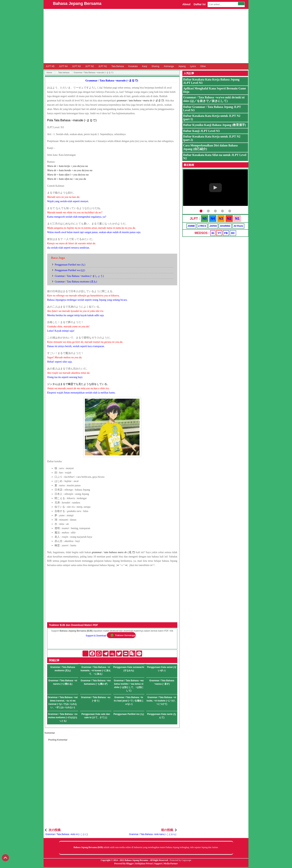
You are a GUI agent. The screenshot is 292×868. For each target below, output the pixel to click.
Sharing (155, 66)
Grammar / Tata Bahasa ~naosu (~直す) (162, 682)
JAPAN (213, 226)
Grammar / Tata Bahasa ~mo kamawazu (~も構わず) (96, 682)
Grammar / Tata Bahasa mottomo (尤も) (76, 282)
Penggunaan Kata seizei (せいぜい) (162, 669)
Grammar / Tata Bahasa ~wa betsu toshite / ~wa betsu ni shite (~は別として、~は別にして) (129, 686)
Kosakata (133, 66)
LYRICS (202, 226)
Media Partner (171, 864)
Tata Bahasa (118, 66)
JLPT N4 (63, 66)
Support (158, 864)
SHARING (225, 226)
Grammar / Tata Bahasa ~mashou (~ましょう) (79, 276)
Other (203, 66)
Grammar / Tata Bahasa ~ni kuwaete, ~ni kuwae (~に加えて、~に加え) (96, 671)
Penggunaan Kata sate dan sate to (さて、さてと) (96, 716)
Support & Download (96, 636)
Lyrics (193, 66)
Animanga (169, 66)
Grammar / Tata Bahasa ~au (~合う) (96, 699)
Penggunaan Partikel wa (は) (70, 270)
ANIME (191, 226)
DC (233, 233)
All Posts (238, 226)
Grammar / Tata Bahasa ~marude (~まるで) (112, 80)
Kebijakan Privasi (144, 864)
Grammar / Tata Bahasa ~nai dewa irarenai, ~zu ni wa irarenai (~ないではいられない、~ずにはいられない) (63, 702)
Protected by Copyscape (180, 860)
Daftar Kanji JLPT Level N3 (201, 131)
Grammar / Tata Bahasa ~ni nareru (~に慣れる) (63, 682)
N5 (205, 219)
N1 (237, 219)
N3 (221, 219)
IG (213, 233)
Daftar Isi (200, 4)
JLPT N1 (103, 66)
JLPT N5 (50, 66)
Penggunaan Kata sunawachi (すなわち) (129, 669)
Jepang (182, 66)
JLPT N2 (89, 66)
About (186, 4)
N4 (213, 219)
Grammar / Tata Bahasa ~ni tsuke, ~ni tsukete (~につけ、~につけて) (162, 701)
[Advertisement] (146, 36)
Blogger (130, 864)
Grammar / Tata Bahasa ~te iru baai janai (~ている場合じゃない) (129, 701)
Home (49, 72)
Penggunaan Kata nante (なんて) (162, 716)
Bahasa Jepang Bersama (77, 3)
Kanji (145, 66)
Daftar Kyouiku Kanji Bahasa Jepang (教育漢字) (215, 125)
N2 (229, 219)
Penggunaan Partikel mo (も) (70, 265)
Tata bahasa (64, 72)
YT (219, 233)
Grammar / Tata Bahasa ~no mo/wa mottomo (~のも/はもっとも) (63, 717)
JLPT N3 (76, 66)
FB (226, 233)
